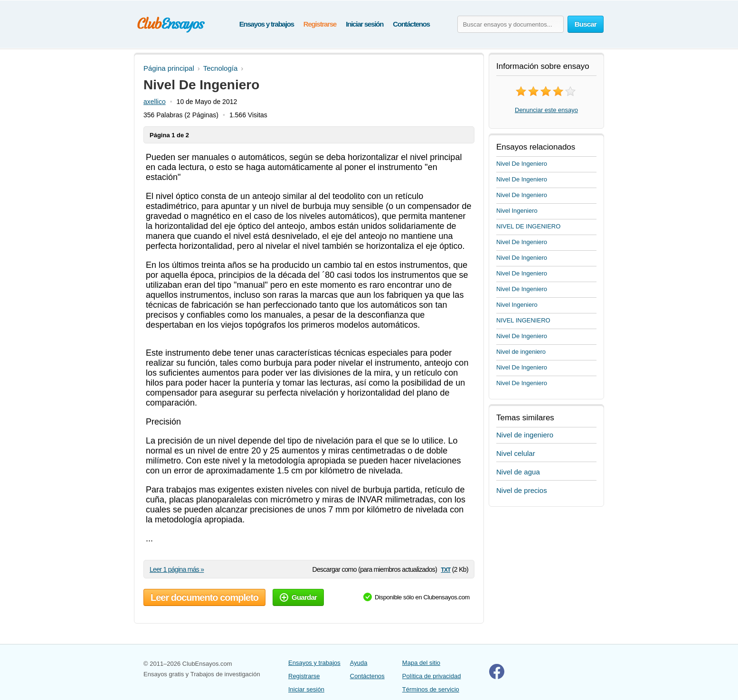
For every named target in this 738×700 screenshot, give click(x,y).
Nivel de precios (522, 490)
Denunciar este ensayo (546, 110)
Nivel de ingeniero (521, 352)
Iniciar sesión (364, 24)
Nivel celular (516, 453)
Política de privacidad (432, 676)
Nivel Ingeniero (517, 211)
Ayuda (359, 663)
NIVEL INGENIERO (523, 320)
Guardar (298, 597)
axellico (155, 102)
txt (445, 569)
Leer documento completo (204, 597)
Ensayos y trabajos (267, 24)
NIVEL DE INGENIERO (528, 226)
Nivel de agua (518, 472)
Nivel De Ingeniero (522, 164)
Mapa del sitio (421, 663)
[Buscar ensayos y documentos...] (511, 24)
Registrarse (320, 24)
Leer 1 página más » (177, 569)
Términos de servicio (431, 689)
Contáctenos (411, 24)
